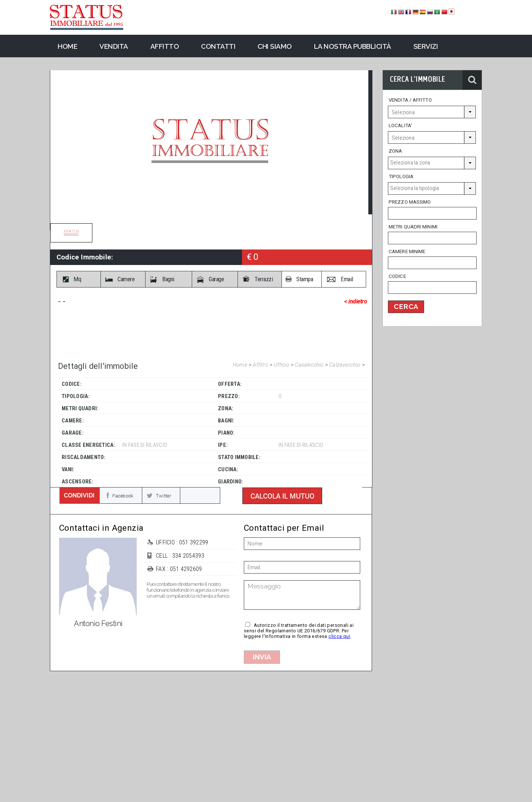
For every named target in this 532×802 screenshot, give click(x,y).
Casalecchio (310, 365)
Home (241, 365)
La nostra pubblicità (353, 46)
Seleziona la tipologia (415, 188)
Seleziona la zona (410, 163)
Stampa (305, 279)
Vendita (114, 46)
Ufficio (282, 365)
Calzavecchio (346, 365)
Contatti (218, 46)
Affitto (261, 365)
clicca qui (339, 636)
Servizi (426, 46)
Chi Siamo (275, 46)
